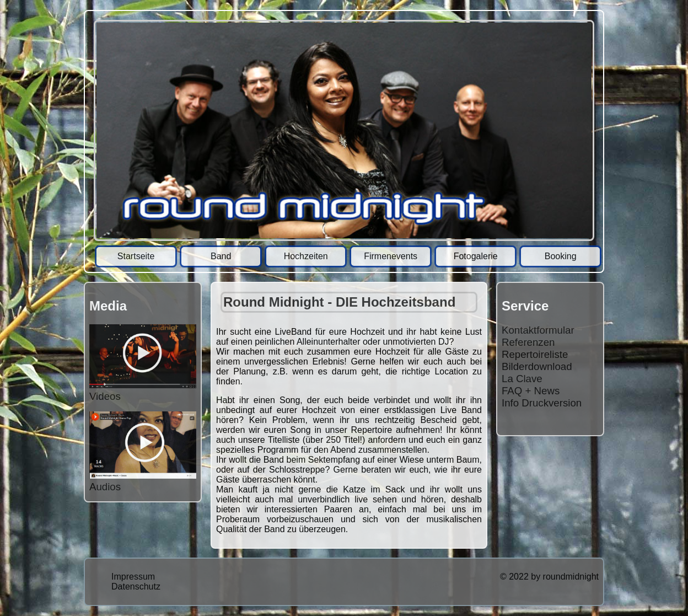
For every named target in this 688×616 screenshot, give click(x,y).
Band (221, 256)
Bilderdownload (537, 366)
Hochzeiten (306, 256)
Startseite (136, 256)
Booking (561, 256)
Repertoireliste (535, 354)
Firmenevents (391, 256)
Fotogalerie (476, 256)
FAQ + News (531, 391)
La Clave (522, 379)
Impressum (133, 577)
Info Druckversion (542, 403)
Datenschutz (136, 586)
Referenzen (528, 342)
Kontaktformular (538, 330)
